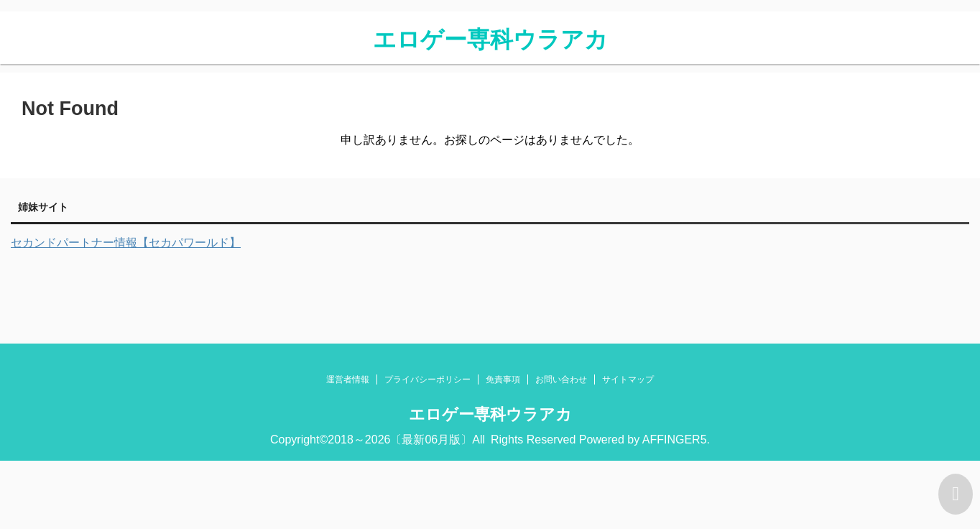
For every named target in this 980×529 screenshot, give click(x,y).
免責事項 (503, 379)
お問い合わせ (561, 379)
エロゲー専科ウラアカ (490, 40)
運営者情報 (348, 379)
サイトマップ (628, 379)
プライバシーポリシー (427, 379)
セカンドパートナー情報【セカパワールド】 (126, 243)
